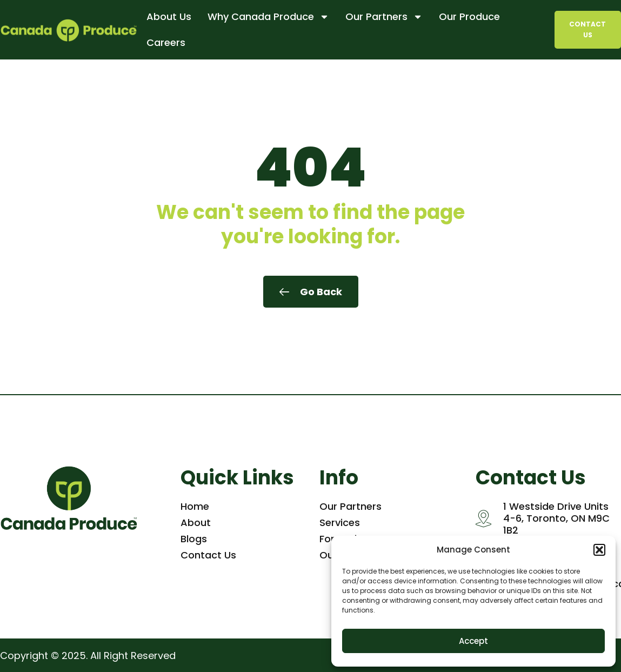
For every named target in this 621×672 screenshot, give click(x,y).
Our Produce (469, 16)
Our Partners (384, 17)
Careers (166, 42)
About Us (169, 16)
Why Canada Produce (268, 17)
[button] (599, 550)
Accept (473, 641)
